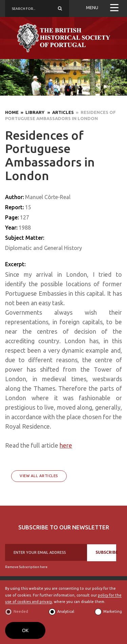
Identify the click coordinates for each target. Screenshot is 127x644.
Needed (21, 611)
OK (25, 630)
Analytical (66, 611)
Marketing (113, 611)
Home (12, 112)
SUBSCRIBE (106, 552)
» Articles (60, 112)
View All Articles (39, 476)
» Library (32, 112)
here (66, 445)
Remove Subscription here (26, 567)
